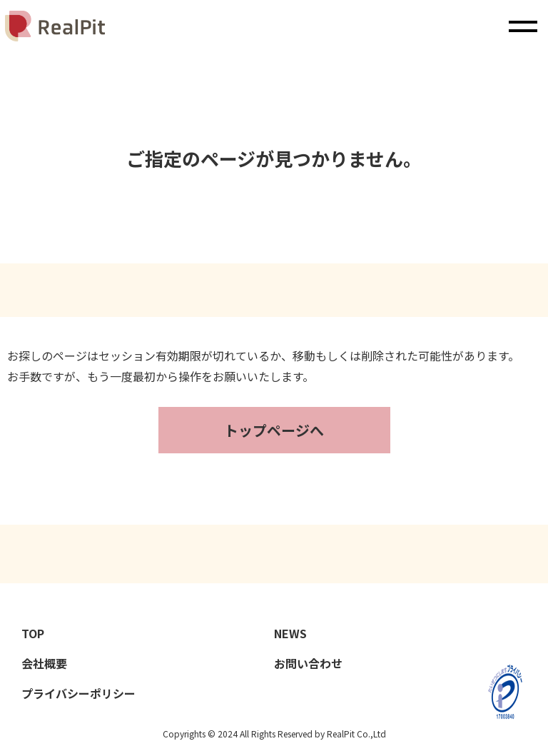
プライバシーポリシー (78, 693)
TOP (34, 633)
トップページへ (274, 430)
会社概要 (44, 663)
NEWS (292, 633)
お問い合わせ (308, 663)
